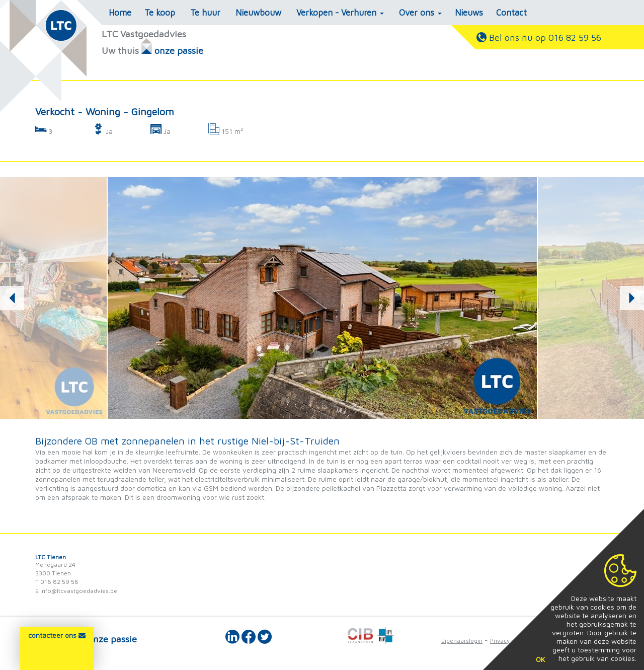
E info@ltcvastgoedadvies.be (76, 591)
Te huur (205, 13)
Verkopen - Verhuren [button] (340, 13)
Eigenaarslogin (462, 641)
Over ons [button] (420, 13)
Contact (511, 13)
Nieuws (469, 13)
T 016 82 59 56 (57, 582)
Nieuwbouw (258, 13)
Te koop (160, 13)
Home (120, 13)
